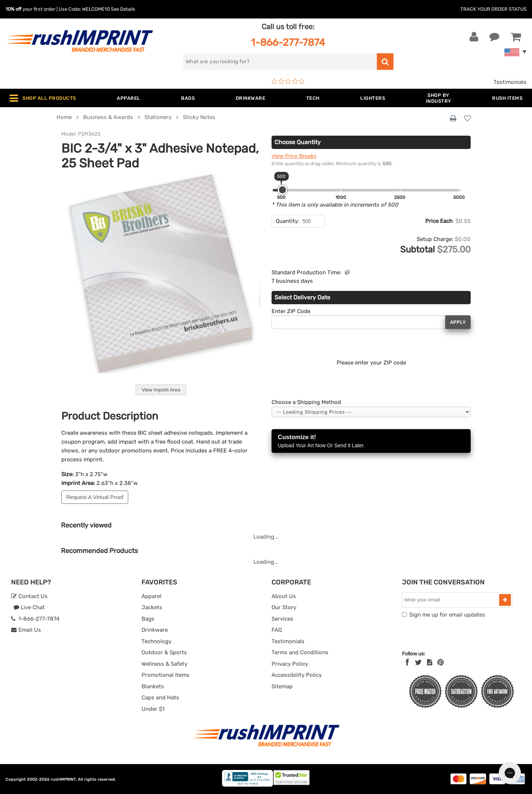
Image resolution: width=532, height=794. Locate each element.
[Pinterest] (441, 662)
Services (282, 619)
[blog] (430, 662)
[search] (280, 62)
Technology (156, 641)
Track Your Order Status (493, 9)
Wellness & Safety (164, 664)
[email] (451, 600)
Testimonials (510, 82)
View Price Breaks (294, 156)
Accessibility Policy (297, 675)
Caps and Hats (160, 698)
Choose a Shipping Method (306, 402)
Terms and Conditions (300, 652)
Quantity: (287, 221)
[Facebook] (407, 662)
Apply (458, 322)
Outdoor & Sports (164, 652)
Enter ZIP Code (291, 311)
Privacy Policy (290, 664)
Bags (148, 619)
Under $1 (153, 709)
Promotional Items (166, 675)
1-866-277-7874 (288, 42)
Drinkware (155, 630)
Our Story (284, 607)
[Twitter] (418, 662)
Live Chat (29, 607)
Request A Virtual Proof (95, 497)
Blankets (153, 686)
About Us (284, 596)
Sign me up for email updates (447, 615)
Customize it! (371, 442)
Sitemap (282, 686)
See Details (123, 9)
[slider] (282, 190)
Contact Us (29, 596)
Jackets (152, 607)
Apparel (151, 596)
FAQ (277, 630)
